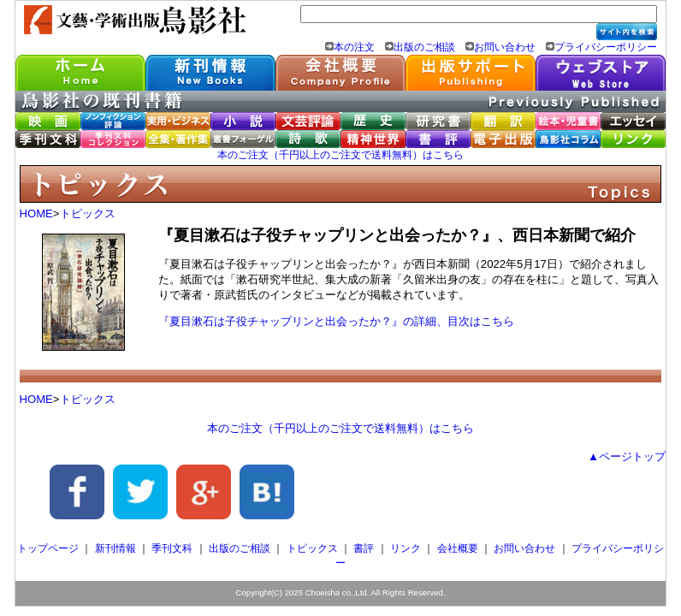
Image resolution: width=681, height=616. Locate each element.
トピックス (88, 213)
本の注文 (354, 47)
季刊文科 (172, 548)
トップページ (48, 548)
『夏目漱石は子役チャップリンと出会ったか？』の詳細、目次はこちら (336, 321)
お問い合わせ (505, 47)
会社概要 (458, 548)
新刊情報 (115, 548)
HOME (36, 213)
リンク (406, 548)
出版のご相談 (424, 47)
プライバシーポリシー (606, 47)
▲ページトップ (627, 456)
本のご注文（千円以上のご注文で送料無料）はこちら (340, 155)
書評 (364, 548)
